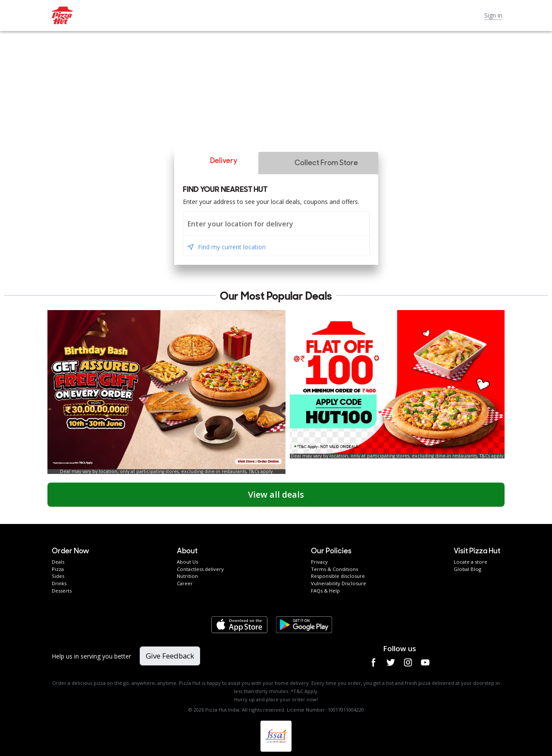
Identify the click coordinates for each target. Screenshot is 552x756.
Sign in (493, 15)
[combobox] (276, 224)
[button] (216, 161)
